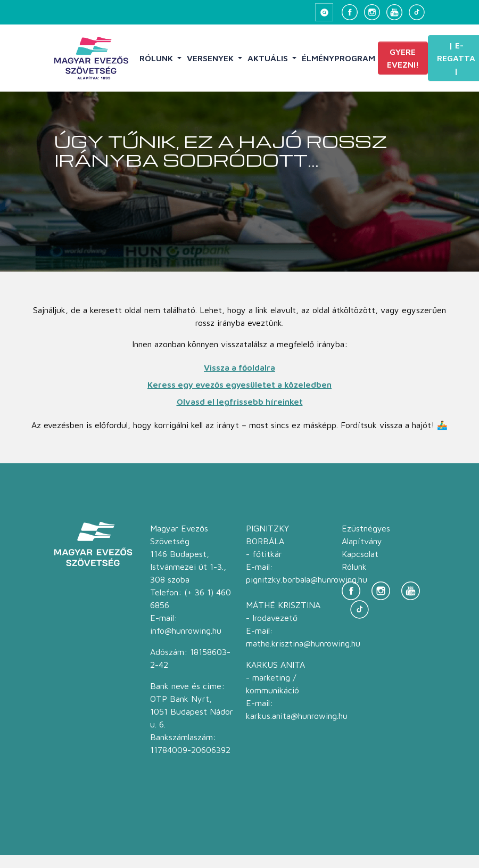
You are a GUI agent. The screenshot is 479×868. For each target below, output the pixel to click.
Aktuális (269, 58)
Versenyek (211, 58)
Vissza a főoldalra (240, 367)
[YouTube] (394, 12)
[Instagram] (372, 12)
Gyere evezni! (403, 58)
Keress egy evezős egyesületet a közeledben (240, 384)
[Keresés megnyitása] (324, 12)
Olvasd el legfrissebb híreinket (240, 402)
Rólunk (157, 58)
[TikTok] (417, 12)
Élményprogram (338, 58)
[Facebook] (350, 12)
